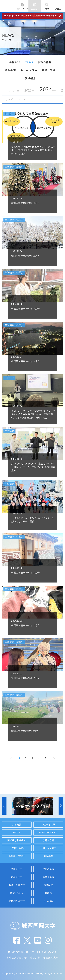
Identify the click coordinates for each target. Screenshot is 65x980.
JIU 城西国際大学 (8, 6)
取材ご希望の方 (17, 901)
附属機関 (48, 856)
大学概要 (17, 825)
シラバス (48, 901)
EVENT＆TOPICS (48, 832)
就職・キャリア (48, 848)
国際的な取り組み (17, 840)
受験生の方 (17, 869)
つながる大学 (48, 825)
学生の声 (10, 70)
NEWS (29, 62)
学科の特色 (45, 62)
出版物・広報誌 (17, 856)
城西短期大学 (51, 958)
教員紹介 (30, 78)
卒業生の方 (48, 877)
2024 (48, 90)
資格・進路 (49, 70)
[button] (4, 806)
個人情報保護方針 (18, 952)
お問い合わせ (22, 9)
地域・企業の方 (17, 885)
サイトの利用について (44, 952)
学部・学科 (48, 840)
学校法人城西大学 (17, 958)
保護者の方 (48, 869)
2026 (14, 91)
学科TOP (15, 62)
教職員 (48, 893)
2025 (29, 90)
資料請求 (48, 885)
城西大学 (35, 958)
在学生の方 (17, 877)
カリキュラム (29, 70)
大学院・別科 (17, 848)
